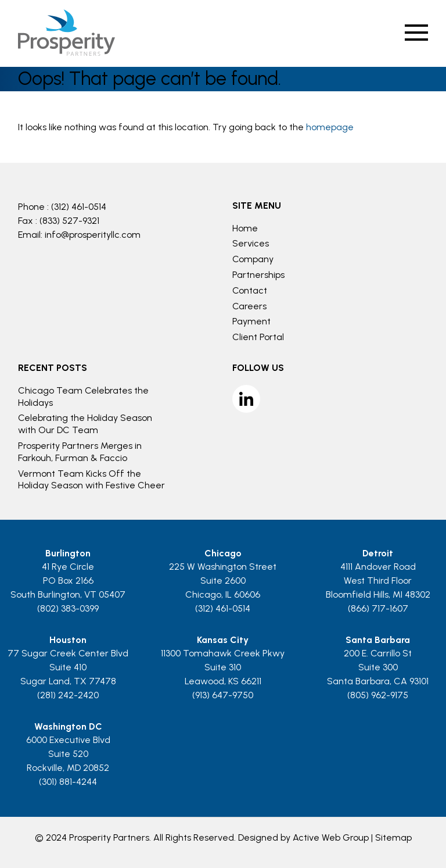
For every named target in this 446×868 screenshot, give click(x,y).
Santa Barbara (378, 640)
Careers (249, 306)
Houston (68, 640)
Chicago (223, 553)
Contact (250, 290)
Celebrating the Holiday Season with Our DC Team (85, 424)
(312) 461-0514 (79, 207)
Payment (251, 321)
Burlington (68, 553)
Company (253, 259)
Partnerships (258, 275)
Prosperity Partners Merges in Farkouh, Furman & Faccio (80, 452)
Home (245, 228)
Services (251, 243)
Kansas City (223, 640)
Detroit (378, 553)
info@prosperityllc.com (93, 235)
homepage (330, 127)
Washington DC (68, 726)
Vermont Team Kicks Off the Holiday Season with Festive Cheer (91, 480)
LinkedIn (246, 399)
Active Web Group (331, 837)
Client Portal (258, 337)
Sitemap (393, 837)
